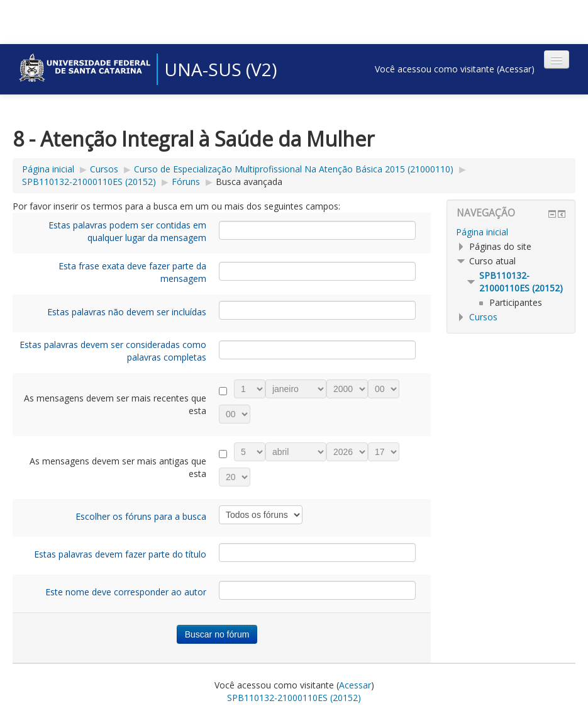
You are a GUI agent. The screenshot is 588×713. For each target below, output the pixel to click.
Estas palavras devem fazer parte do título (120, 554)
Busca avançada (249, 182)
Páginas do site (500, 246)
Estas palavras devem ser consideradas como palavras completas (113, 351)
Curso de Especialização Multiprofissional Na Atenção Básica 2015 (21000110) (294, 169)
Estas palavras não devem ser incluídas (127, 312)
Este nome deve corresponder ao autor (126, 592)
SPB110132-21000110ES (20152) (89, 182)
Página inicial (48, 169)
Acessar (515, 69)
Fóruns (186, 182)
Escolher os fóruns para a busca (141, 516)
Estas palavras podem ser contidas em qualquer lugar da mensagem (127, 231)
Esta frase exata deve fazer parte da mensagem (132, 272)
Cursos (104, 169)
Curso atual (492, 261)
